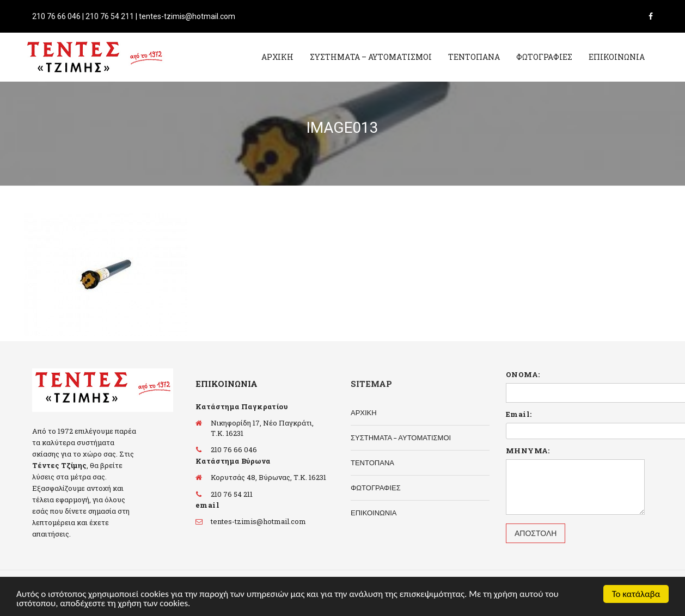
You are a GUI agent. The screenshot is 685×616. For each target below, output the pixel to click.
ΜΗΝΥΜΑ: (528, 451)
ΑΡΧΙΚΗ (277, 57)
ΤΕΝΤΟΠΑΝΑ (474, 57)
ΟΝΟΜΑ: (523, 374)
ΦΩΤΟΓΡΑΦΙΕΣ (544, 57)
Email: (519, 414)
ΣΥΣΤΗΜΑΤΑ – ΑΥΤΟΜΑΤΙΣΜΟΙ (371, 57)
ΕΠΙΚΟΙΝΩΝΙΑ (617, 57)
